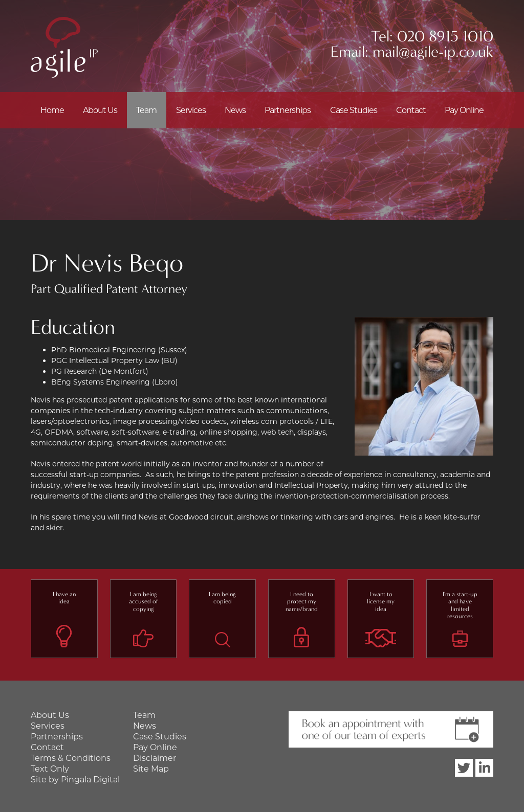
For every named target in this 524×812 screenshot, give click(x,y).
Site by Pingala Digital (75, 780)
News (235, 110)
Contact (411, 110)
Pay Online (464, 110)
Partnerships (288, 110)
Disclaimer (155, 758)
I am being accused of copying (144, 602)
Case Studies (354, 110)
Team (146, 110)
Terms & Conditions (71, 758)
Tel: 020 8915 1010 (432, 37)
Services (191, 110)
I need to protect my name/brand (302, 602)
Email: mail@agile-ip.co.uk (412, 52)
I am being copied (222, 598)
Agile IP (64, 47)
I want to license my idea (381, 602)
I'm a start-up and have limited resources (460, 605)
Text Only (50, 769)
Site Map (151, 769)
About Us (100, 110)
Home (52, 110)
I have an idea (64, 598)
